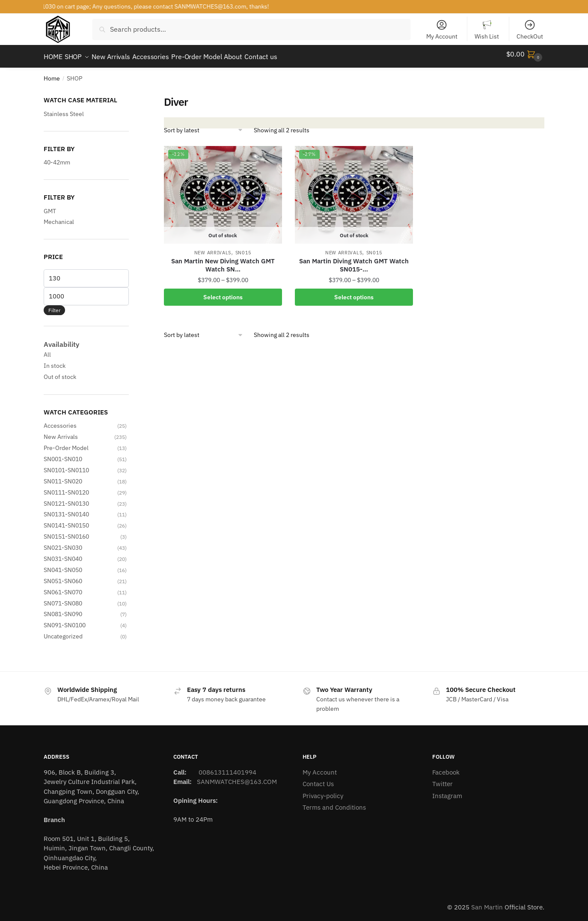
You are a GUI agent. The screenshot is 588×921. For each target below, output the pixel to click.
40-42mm (57, 157)
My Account (442, 30)
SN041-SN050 (63, 565)
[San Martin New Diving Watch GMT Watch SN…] (223, 190)
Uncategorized (63, 631)
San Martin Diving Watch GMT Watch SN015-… (354, 260)
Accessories (60, 420)
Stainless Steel (64, 109)
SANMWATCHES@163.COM (237, 776)
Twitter (442, 779)
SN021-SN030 (63, 542)
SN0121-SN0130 (66, 498)
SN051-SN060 (63, 576)
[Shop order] (204, 125)
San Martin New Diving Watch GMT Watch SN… (223, 260)
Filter (54, 305)
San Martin (487, 902)
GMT (50, 206)
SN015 (244, 247)
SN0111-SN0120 (66, 487)
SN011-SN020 (63, 476)
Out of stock (60, 372)
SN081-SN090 (63, 609)
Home (52, 73)
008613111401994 (227, 767)
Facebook (446, 767)
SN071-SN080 (63, 598)
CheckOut (530, 30)
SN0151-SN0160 (66, 531)
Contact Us (318, 779)
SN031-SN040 (63, 554)
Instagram (447, 791)
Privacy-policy (323, 791)
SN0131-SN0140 (66, 509)
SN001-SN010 (63, 454)
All (47, 349)
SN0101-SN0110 (66, 465)
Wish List (487, 30)
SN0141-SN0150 (66, 520)
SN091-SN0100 (65, 620)
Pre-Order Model (66, 443)
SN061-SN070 (63, 587)
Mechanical (59, 217)
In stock (55, 361)
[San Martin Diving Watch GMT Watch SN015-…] (354, 190)
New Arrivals (213, 247)
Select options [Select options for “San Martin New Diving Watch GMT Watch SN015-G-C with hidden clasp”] (223, 292)
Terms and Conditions (334, 802)
